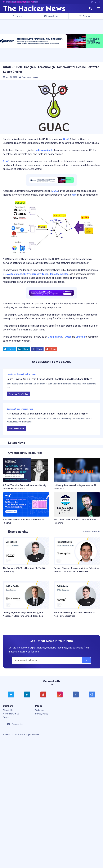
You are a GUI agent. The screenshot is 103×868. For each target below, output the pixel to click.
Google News (55, 337)
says (74, 195)
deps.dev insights (59, 274)
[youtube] (43, 695)
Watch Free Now (17, 429)
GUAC (66, 139)
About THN (8, 710)
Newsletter (51, 16)
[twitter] (11, 695)
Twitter (67, 337)
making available (44, 150)
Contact (7, 717)
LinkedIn (80, 337)
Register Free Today (18, 394)
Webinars (86, 16)
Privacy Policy (42, 714)
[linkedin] (27, 695)
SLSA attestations (13, 274)
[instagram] (60, 695)
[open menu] (99, 8)
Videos (87, 532)
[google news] (92, 694)
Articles (96, 532)
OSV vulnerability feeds (36, 274)
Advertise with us (11, 714)
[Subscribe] (86, 660)
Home (17, 16)
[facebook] (76, 695)
